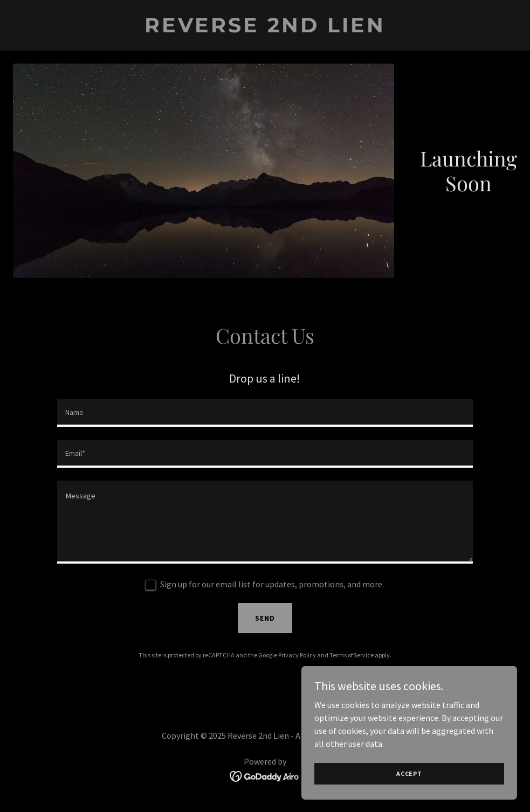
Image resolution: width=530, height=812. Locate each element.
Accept (409, 773)
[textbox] (265, 413)
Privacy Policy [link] (297, 655)
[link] (265, 29)
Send (265, 618)
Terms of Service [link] (352, 655)
